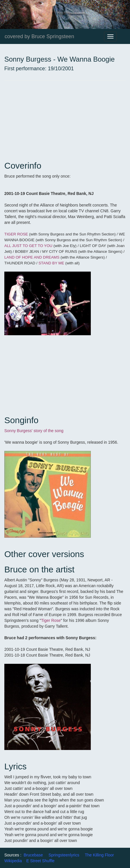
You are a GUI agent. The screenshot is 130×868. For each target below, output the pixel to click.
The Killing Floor (99, 855)
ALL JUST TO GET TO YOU (28, 246)
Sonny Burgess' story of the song (34, 431)
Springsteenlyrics (64, 855)
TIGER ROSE (16, 234)
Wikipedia (13, 861)
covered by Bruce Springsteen (39, 36)
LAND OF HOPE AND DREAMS (32, 257)
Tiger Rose (51, 620)
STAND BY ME (51, 263)
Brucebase (33, 855)
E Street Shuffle (40, 861)
